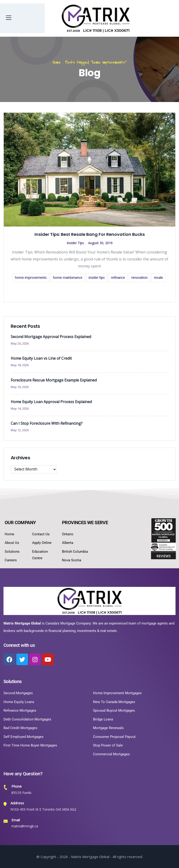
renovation (139, 278)
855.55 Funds (21, 793)
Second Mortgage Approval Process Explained (51, 337)
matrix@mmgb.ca (25, 826)
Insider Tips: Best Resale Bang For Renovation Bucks (90, 234)
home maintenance (68, 278)
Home (57, 62)
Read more (89, 291)
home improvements (31, 278)
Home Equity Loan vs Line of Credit (41, 358)
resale (158, 278)
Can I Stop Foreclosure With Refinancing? (47, 423)
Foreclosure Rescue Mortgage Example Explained (54, 380)
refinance (118, 278)
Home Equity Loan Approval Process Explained (51, 402)
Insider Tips (75, 243)
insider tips (97, 278)
